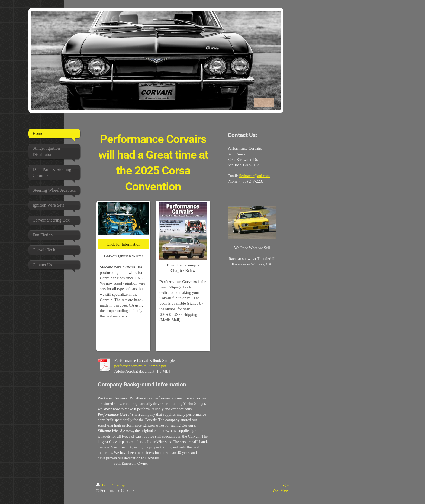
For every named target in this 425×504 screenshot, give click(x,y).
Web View (281, 490)
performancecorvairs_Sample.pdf (140, 366)
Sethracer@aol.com (255, 176)
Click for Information (123, 244)
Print (103, 485)
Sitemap (119, 485)
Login (284, 485)
